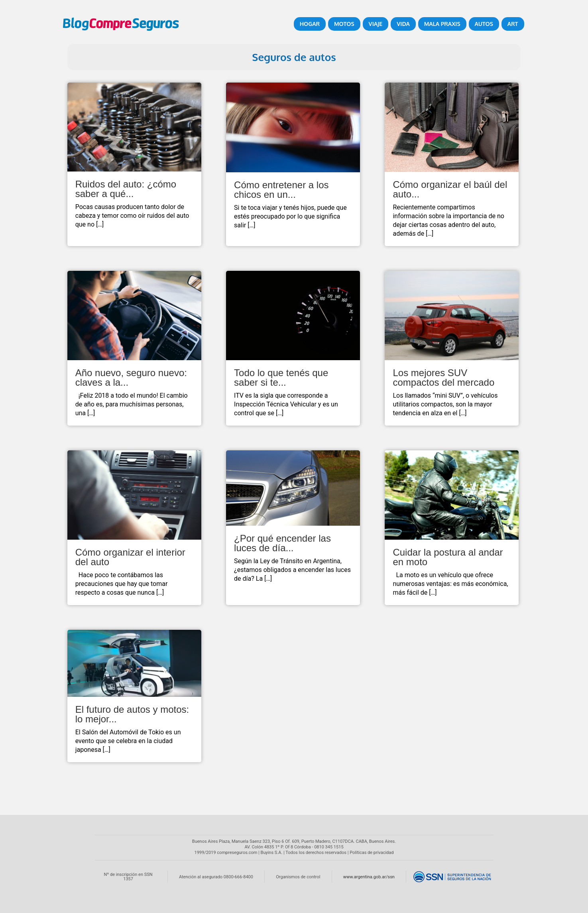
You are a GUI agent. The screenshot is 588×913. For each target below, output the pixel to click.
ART (513, 24)
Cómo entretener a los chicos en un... (281, 190)
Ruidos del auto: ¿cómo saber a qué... (126, 189)
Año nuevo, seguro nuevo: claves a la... (131, 378)
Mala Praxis (442, 24)
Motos (344, 24)
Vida (403, 24)
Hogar (310, 24)
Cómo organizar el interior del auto (130, 557)
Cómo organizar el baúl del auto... (450, 189)
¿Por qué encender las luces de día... (282, 543)
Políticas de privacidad (372, 853)
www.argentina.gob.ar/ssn (369, 877)
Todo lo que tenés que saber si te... (281, 378)
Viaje (376, 24)
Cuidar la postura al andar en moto (448, 557)
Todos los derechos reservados (316, 853)
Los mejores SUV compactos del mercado (443, 378)
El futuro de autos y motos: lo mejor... (132, 714)
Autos (484, 24)
